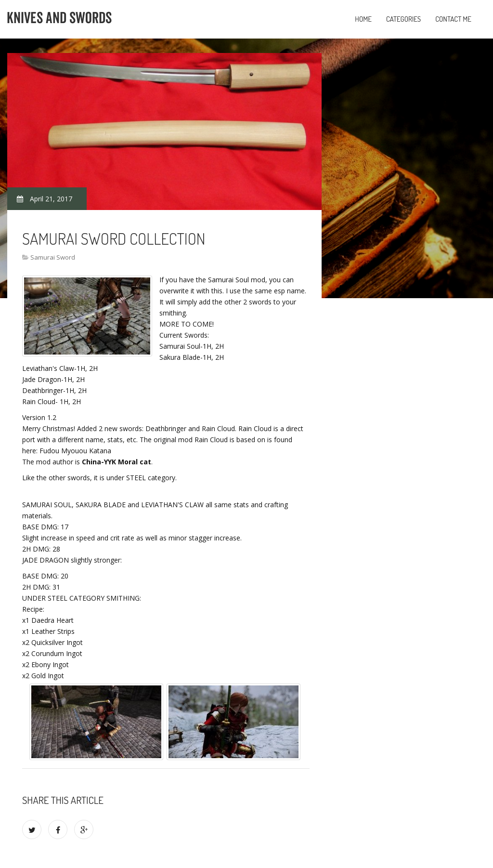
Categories (403, 19)
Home (363, 19)
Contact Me (453, 19)
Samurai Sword (53, 257)
